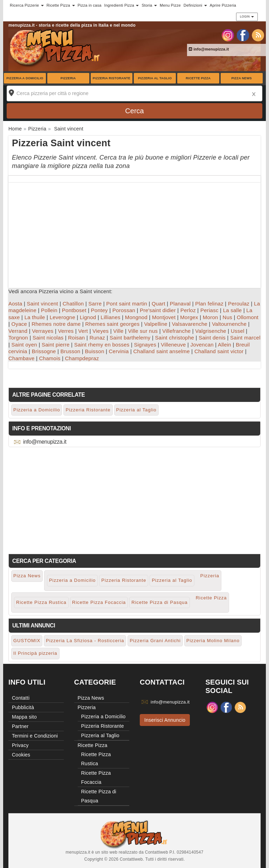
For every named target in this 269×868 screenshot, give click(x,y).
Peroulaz (239, 304)
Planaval (180, 304)
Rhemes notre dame (56, 324)
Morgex (189, 317)
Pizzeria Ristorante (112, 78)
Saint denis (212, 338)
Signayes (145, 345)
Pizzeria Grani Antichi (155, 641)
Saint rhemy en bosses (102, 345)
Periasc (209, 310)
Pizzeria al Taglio (155, 78)
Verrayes (43, 331)
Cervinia (119, 351)
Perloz (188, 310)
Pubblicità (23, 707)
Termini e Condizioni (35, 736)
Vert (83, 331)
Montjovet (164, 317)
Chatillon (73, 304)
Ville (118, 331)
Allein (225, 345)
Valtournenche (229, 324)
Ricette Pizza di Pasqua (159, 602)
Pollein (49, 310)
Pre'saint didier (158, 310)
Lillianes (110, 317)
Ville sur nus (143, 331)
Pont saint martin (127, 304)
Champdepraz (82, 358)
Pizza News (241, 78)
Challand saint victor (219, 351)
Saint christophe (175, 338)
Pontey (99, 310)
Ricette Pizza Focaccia (99, 602)
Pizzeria (68, 78)
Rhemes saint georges (112, 324)
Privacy (20, 745)
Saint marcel (245, 338)
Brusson (71, 351)
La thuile (35, 317)
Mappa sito (24, 717)
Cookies (21, 755)
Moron (211, 317)
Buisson (94, 351)
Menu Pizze (170, 5)
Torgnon (18, 338)
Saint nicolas (48, 338)
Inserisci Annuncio (165, 720)
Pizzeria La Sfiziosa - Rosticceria (85, 641)
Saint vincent (43, 304)
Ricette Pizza (198, 78)
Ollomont (248, 317)
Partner (20, 726)
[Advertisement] (134, 232)
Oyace (19, 324)
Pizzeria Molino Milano (213, 641)
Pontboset (74, 310)
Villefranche (176, 331)
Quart (158, 304)
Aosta (15, 304)
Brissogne (44, 351)
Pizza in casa (90, 5)
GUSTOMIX (27, 641)
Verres (66, 331)
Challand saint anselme (162, 351)
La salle (233, 310)
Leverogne (63, 317)
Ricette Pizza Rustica (41, 602)
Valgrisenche (211, 331)
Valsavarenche (190, 324)
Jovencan (202, 345)
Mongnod (136, 317)
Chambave (22, 358)
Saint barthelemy (130, 338)
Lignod (88, 317)
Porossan (124, 310)
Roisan (76, 338)
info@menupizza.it (209, 49)
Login (247, 16)
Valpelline (156, 324)
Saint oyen (24, 345)
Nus (227, 317)
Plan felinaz (209, 304)
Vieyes (101, 331)
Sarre (95, 304)
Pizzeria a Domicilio (25, 78)
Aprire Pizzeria (223, 5)
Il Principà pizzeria (35, 653)
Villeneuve (173, 345)
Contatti (21, 698)
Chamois (50, 358)
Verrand (18, 331)
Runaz (97, 338)
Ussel (238, 331)
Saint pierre (56, 345)
